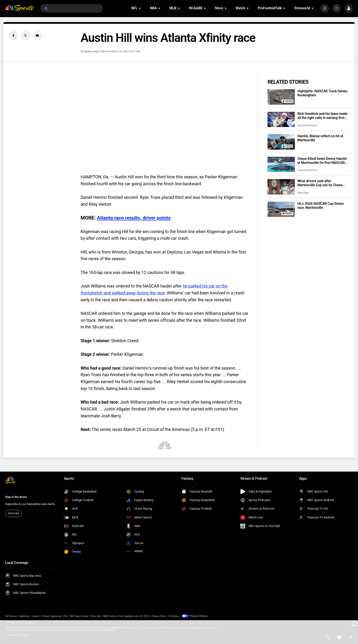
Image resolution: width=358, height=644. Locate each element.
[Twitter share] (25, 35)
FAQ (66, 616)
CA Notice (174, 616)
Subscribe (13, 513)
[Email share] (37, 35)
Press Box (96, 616)
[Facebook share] (13, 35)
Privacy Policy (159, 616)
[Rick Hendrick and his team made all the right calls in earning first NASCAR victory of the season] (281, 120)
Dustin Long (91, 51)
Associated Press (307, 125)
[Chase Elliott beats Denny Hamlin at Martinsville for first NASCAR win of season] (281, 164)
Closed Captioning (51, 616)
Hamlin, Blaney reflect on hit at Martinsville (320, 138)
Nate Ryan (303, 193)
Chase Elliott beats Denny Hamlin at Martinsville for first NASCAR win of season (322, 161)
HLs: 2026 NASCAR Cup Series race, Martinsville (321, 206)
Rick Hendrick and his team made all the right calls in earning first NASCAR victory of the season (322, 116)
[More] (325, 8)
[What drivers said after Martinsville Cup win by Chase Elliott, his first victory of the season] (281, 187)
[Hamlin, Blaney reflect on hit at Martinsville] (281, 142)
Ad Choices (11, 616)
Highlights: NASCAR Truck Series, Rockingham (323, 93)
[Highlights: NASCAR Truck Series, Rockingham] (281, 97)
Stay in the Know (16, 497)
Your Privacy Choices (200, 616)
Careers (36, 616)
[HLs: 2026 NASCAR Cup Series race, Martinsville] (281, 209)
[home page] (20, 8)
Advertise (24, 616)
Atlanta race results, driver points (134, 218)
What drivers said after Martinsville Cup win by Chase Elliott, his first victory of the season (320, 183)
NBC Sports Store (79, 616)
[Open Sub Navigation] (140, 8)
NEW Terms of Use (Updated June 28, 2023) (126, 616)
